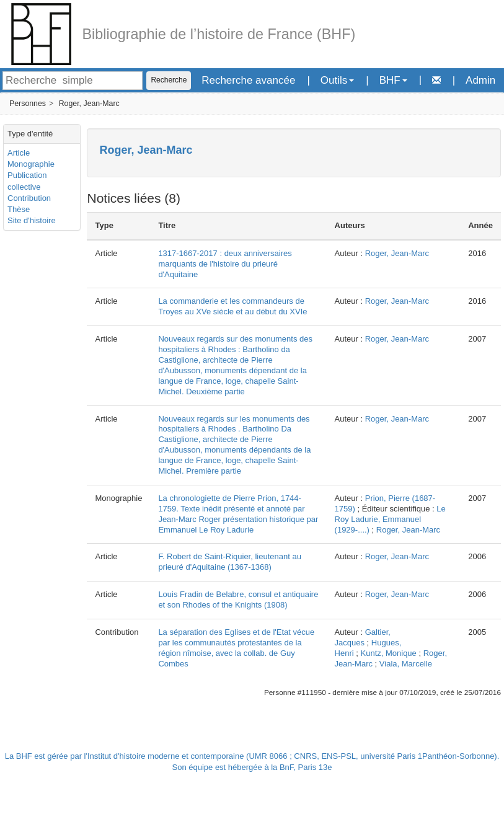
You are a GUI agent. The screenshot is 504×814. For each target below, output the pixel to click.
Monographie (31, 164)
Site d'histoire (32, 220)
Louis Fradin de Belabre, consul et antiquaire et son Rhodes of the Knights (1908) (238, 599)
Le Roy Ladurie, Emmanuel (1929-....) (390, 519)
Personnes (28, 104)
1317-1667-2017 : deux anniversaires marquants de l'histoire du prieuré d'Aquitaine (225, 264)
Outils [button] (337, 80)
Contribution (29, 198)
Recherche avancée (248, 80)
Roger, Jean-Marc (89, 104)
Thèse (19, 209)
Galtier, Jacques (363, 637)
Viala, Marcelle (406, 664)
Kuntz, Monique (389, 653)
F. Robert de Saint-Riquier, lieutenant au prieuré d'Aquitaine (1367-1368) (230, 562)
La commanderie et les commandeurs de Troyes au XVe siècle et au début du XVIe (232, 306)
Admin (480, 80)
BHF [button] (393, 80)
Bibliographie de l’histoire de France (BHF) (219, 34)
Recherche (169, 80)
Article (19, 153)
